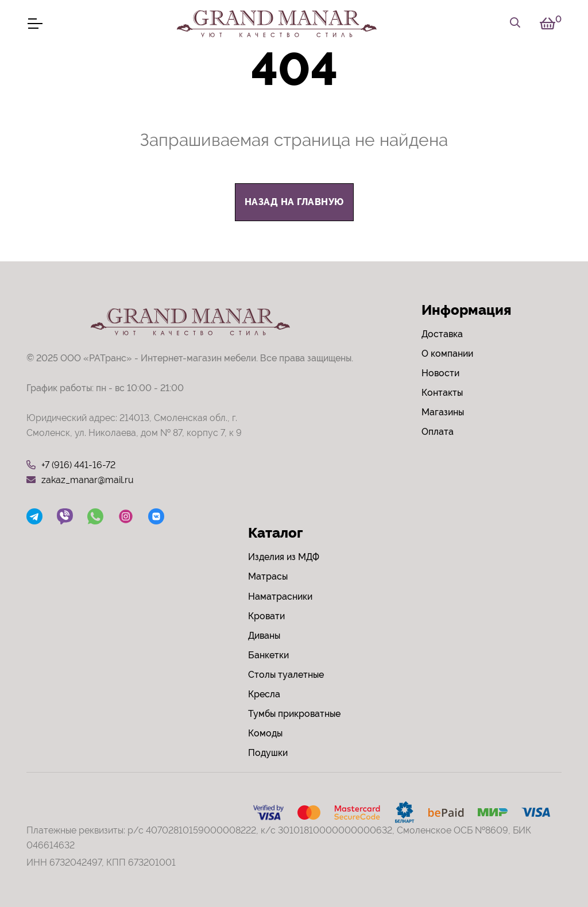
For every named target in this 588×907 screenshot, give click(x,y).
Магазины (443, 412)
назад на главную (294, 202)
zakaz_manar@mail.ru (80, 480)
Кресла (264, 694)
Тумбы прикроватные (294, 714)
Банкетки (268, 655)
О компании (447, 354)
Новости (440, 373)
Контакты (442, 393)
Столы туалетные (286, 675)
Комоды (265, 733)
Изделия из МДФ (284, 557)
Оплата (438, 432)
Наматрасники (280, 597)
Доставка (442, 334)
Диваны (264, 636)
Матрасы (268, 576)
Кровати (266, 616)
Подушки (268, 753)
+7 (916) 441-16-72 (71, 465)
